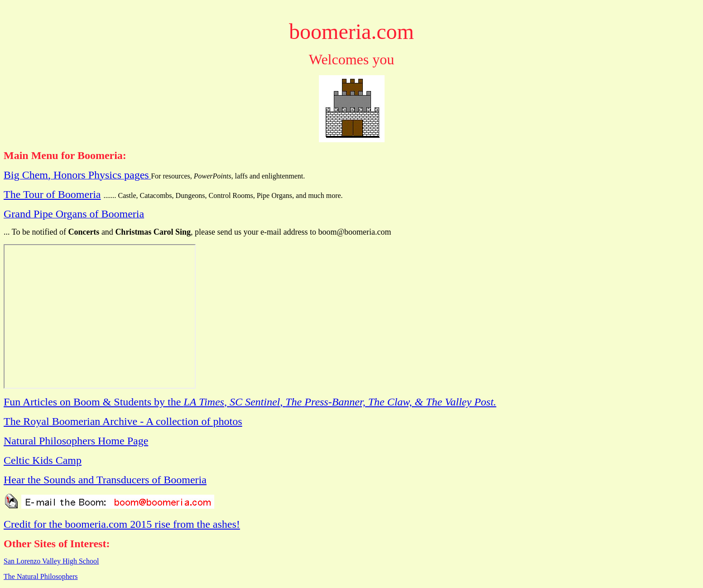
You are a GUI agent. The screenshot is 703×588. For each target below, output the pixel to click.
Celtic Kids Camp (43, 460)
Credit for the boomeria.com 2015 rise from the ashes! (122, 524)
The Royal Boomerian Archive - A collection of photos (123, 421)
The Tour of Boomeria (52, 194)
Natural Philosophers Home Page (76, 441)
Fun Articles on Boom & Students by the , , (250, 402)
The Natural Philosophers (41, 576)
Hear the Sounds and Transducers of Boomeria (105, 480)
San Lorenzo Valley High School (51, 561)
